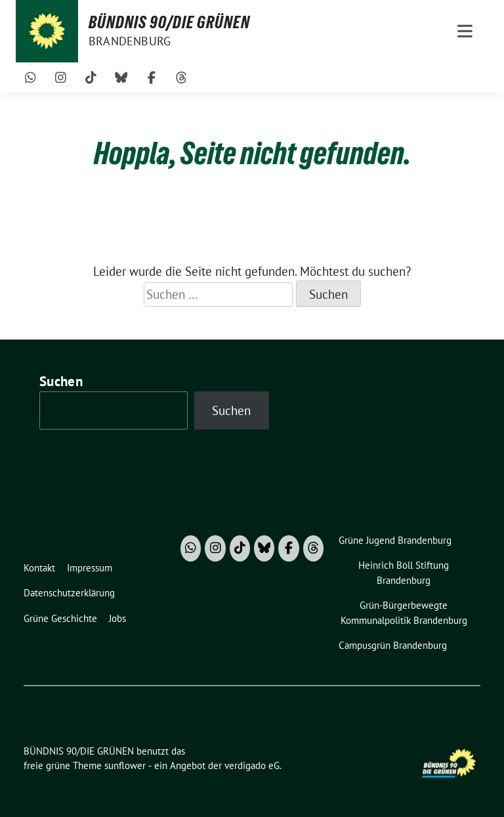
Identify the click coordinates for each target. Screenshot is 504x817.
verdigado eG (252, 765)
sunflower (125, 765)
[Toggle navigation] (465, 31)
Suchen (61, 381)
